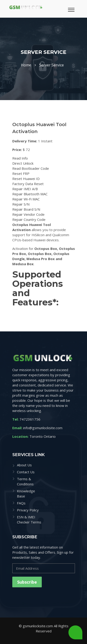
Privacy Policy (28, 510)
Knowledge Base (26, 494)
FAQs (21, 503)
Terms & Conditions (25, 481)
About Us (24, 465)
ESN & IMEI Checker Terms (29, 520)
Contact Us (26, 472)
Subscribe (27, 582)
